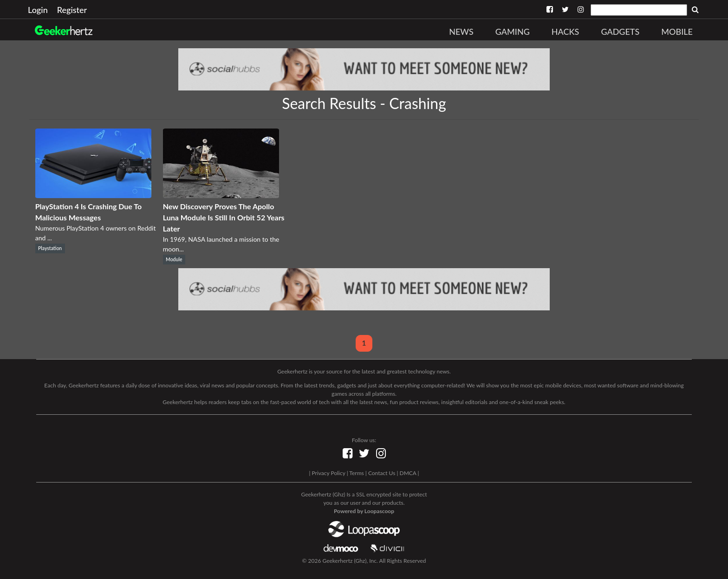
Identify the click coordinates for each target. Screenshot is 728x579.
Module (174, 259)
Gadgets (620, 32)
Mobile (677, 32)
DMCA (408, 473)
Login (38, 10)
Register (72, 10)
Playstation (50, 248)
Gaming (513, 32)
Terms (356, 473)
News (461, 32)
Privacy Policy (328, 473)
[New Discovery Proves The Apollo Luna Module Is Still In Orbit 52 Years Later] (221, 195)
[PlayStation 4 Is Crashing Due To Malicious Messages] (93, 195)
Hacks (565, 32)
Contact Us (382, 473)
